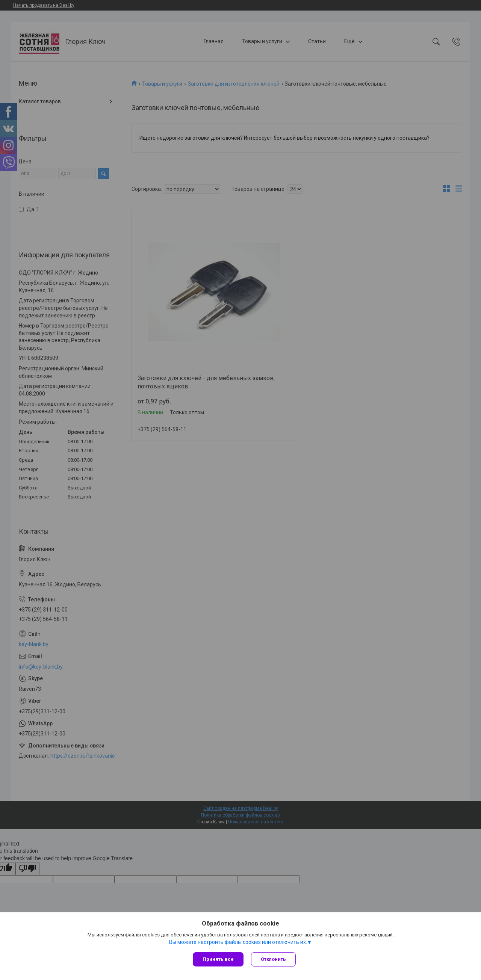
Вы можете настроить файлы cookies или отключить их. (238, 942)
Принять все (218, 959)
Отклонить (273, 959)
